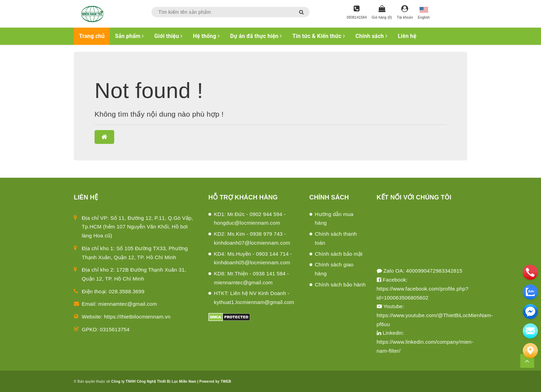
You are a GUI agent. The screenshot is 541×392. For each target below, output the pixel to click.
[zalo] (530, 292)
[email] (530, 312)
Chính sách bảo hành (340, 285)
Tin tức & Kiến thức (319, 36)
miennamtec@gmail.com (128, 304)
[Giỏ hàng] (382, 13)
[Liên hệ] (530, 351)
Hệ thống (206, 36)
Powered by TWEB (215, 381)
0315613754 (115, 329)
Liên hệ (407, 36)
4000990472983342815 (434, 271)
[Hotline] (357, 13)
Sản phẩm (129, 36)
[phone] (530, 272)
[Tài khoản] (405, 13)
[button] (104, 137)
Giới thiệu (168, 36)
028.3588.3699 (126, 291)
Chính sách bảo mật (339, 254)
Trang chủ (92, 36)
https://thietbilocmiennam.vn (137, 317)
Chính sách (371, 36)
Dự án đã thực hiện (256, 36)
